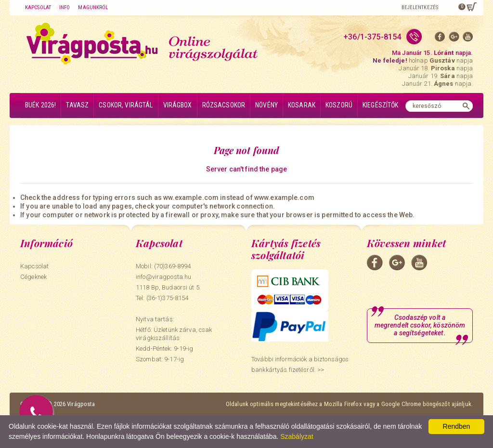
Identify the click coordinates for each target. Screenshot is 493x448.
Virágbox (178, 105)
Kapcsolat (38, 7)
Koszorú (339, 105)
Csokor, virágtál (126, 105)
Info (65, 7)
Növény (266, 105)
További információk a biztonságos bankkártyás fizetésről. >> (300, 364)
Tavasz (77, 105)
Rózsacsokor (224, 105)
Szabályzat (297, 436)
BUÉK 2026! (40, 105)
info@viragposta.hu (163, 277)
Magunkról (93, 7)
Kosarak (302, 105)
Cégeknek (33, 277)
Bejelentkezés (420, 7)
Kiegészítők (381, 105)
